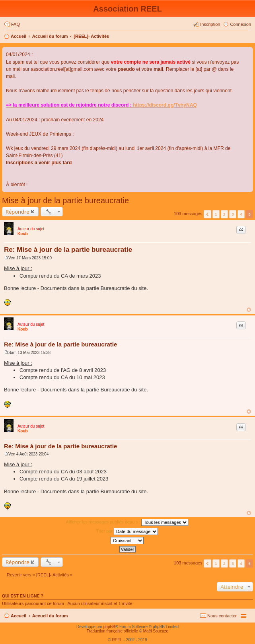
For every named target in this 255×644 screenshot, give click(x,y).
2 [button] (224, 214)
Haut (249, 310)
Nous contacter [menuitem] (222, 616)
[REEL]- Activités (91, 36)
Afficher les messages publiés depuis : (127, 522)
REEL (117, 640)
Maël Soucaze (156, 631)
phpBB (109, 627)
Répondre (18, 212)
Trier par (127, 531)
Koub (23, 234)
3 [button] (233, 214)
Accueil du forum (50, 36)
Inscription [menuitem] (210, 24)
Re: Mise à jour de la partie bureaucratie (68, 250)
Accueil (18, 36)
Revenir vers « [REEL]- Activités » (40, 575)
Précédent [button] (207, 214)
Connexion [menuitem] (240, 24)
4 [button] (241, 214)
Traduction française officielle (112, 631)
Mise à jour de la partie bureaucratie (65, 200)
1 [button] (216, 214)
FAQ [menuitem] (16, 24)
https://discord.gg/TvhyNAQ (165, 105)
